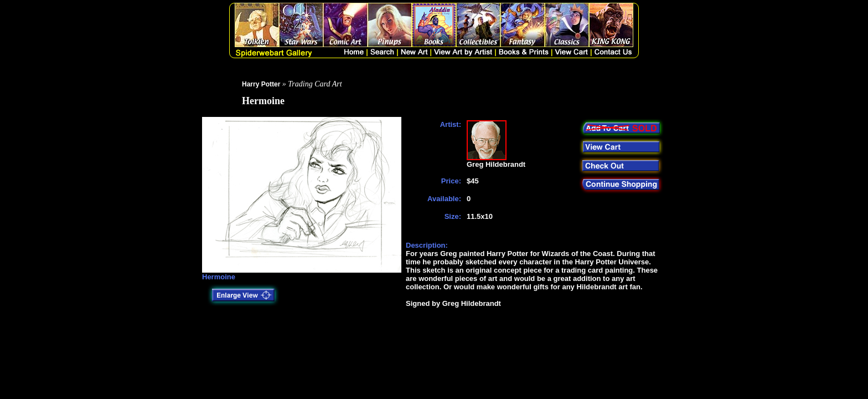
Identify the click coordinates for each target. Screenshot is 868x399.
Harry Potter (261, 84)
